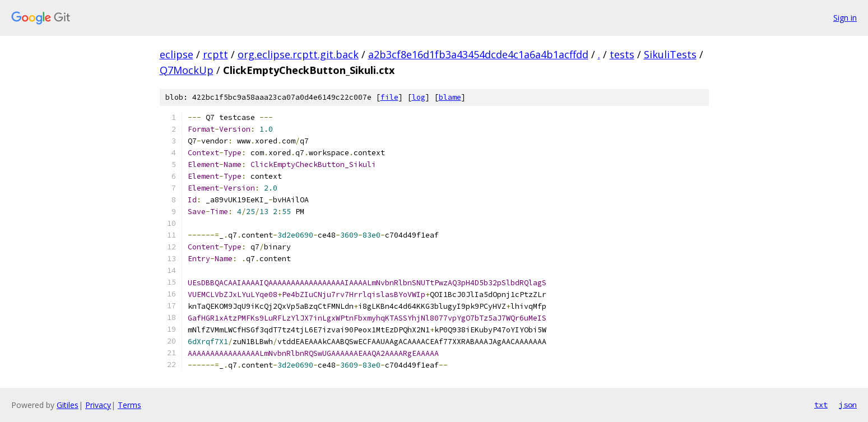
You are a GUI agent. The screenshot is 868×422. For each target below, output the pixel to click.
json (848, 405)
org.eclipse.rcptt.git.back (298, 54)
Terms (129, 405)
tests (622, 54)
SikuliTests (670, 54)
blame (450, 97)
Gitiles (68, 405)
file (389, 97)
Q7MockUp (187, 70)
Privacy (98, 405)
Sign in (845, 18)
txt (821, 405)
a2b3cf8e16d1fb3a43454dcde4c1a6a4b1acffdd (478, 54)
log (419, 97)
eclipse (177, 54)
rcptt (215, 54)
